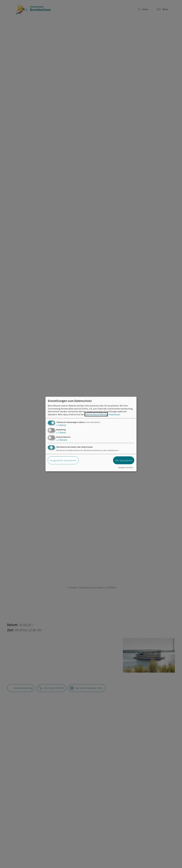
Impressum (114, 414)
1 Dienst (61, 425)
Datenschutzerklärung (96, 414)
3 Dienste (62, 440)
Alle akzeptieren (124, 460)
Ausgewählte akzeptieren (63, 460)
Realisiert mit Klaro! (126, 467)
